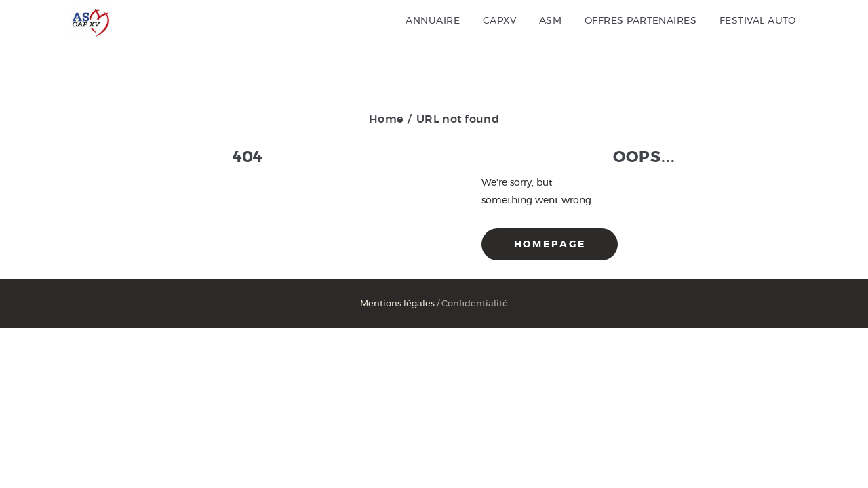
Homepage (550, 245)
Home (386, 119)
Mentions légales (397, 304)
